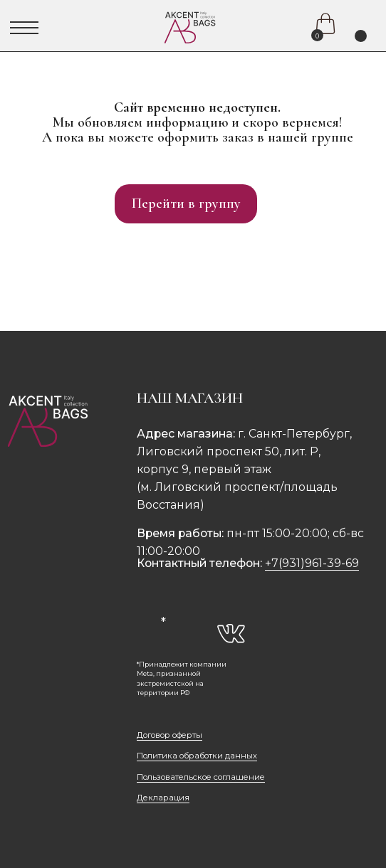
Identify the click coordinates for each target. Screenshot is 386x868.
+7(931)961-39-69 (312, 563)
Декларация (163, 798)
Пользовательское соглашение (201, 777)
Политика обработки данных (197, 756)
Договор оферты (169, 735)
